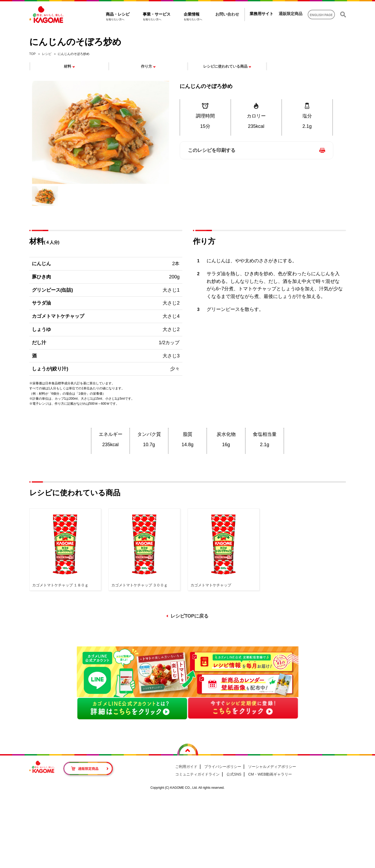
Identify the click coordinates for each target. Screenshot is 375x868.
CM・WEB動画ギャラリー (270, 774)
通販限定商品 (291, 14)
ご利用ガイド (186, 767)
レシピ (47, 54)
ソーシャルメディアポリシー (272, 767)
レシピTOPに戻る (190, 616)
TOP (32, 54)
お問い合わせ (227, 14)
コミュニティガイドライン (197, 774)
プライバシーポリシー (223, 767)
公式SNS (234, 774)
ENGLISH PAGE (321, 15)
